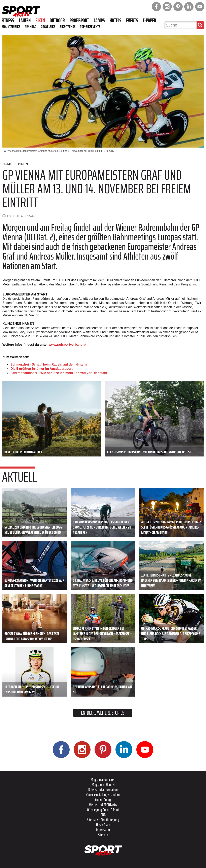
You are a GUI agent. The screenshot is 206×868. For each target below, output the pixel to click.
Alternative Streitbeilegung (103, 820)
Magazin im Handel (103, 784)
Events (132, 20)
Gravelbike (48, 26)
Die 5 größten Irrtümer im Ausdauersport (42, 369)
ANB (103, 815)
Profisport (79, 20)
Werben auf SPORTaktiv (103, 805)
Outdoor (57, 20)
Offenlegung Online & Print (103, 810)
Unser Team (103, 825)
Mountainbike (11, 26)
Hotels (115, 20)
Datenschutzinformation (103, 790)
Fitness (8, 20)
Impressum (103, 830)
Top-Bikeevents (90, 26)
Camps (99, 20)
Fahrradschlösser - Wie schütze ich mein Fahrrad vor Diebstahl (59, 373)
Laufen (25, 20)
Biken (40, 20)
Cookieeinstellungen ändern (103, 795)
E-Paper (149, 20)
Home (7, 164)
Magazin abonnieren (103, 779)
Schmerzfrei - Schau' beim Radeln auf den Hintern (49, 364)
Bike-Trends (68, 26)
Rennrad (30, 26)
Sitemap (103, 835)
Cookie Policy (103, 800)
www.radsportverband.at (67, 345)
